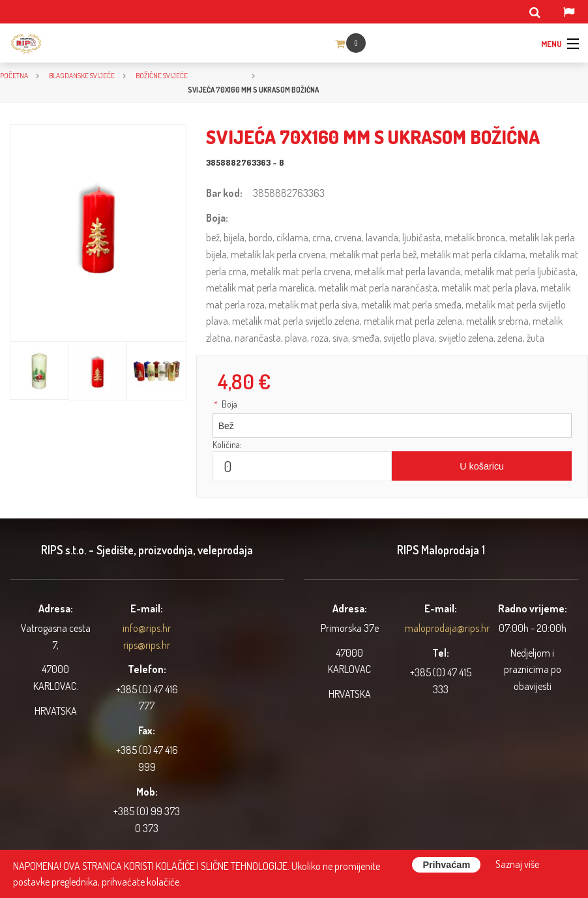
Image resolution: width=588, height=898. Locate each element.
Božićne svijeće (162, 75)
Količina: (227, 444)
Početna (14, 75)
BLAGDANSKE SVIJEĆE (82, 75)
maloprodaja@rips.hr (447, 628)
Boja (225, 404)
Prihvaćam (446, 865)
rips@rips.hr (147, 645)
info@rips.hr (147, 628)
